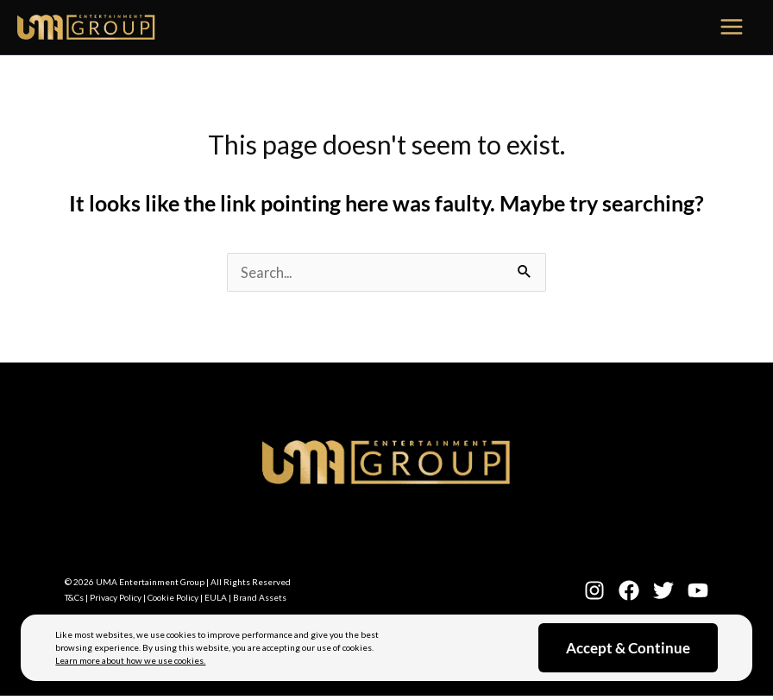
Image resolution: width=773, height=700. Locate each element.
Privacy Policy (116, 597)
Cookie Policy (173, 597)
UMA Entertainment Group (150, 582)
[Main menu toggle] (732, 28)
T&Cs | (77, 597)
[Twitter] (663, 590)
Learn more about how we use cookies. (130, 660)
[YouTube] (698, 590)
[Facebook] (629, 590)
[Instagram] (594, 590)
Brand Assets (260, 597)
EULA (216, 597)
